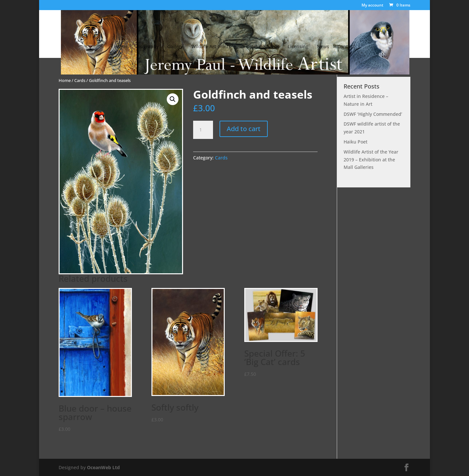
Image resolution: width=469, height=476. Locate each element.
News (323, 47)
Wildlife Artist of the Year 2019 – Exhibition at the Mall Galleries (371, 160)
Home (121, 47)
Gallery (175, 47)
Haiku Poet (355, 142)
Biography (148, 47)
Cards (80, 80)
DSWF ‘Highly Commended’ (373, 114)
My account (372, 6)
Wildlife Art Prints (211, 47)
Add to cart (244, 129)
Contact (346, 47)
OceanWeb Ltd (103, 467)
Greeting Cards (263, 47)
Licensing (298, 47)
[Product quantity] (203, 130)
